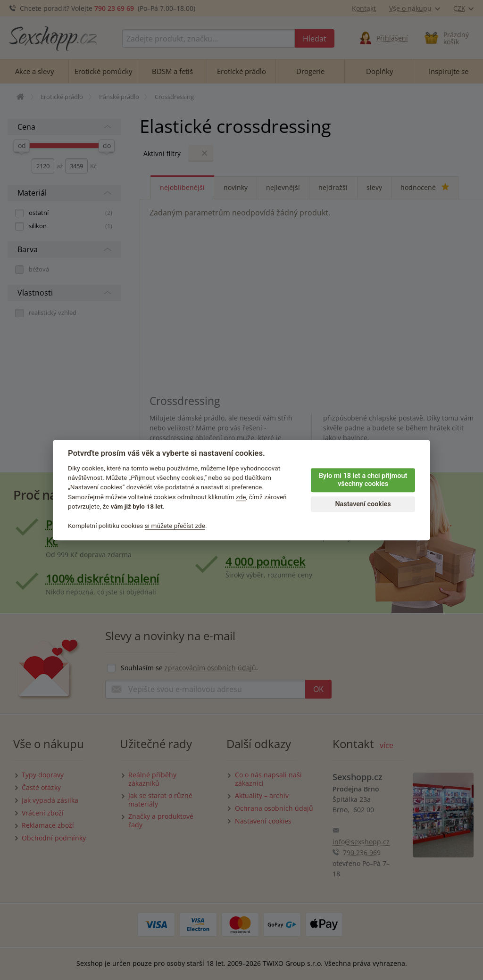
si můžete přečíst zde (175, 526)
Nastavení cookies (363, 504)
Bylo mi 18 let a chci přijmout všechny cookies (363, 480)
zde (241, 497)
